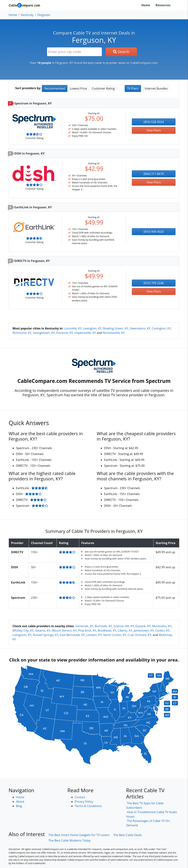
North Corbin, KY (115, 635)
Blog (19, 806)
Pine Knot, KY (87, 630)
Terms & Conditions (88, 806)
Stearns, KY (43, 630)
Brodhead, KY (107, 630)
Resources (163, 5)
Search (121, 52)
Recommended (55, 88)
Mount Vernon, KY (64, 630)
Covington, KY (161, 328)
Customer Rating (103, 88)
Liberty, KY (125, 630)
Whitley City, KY (23, 630)
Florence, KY (65, 333)
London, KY (94, 635)
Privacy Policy (84, 802)
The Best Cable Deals (127, 835)
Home (146, 5)
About (20, 802)
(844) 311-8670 (154, 174)
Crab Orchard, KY (139, 635)
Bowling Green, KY (115, 328)
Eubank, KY (143, 626)
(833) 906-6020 (154, 232)
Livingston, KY (22, 635)
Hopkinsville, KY (85, 333)
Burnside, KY (103, 626)
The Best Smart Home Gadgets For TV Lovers (79, 835)
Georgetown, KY (44, 333)
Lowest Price (78, 88)
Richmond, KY (22, 333)
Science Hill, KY (124, 626)
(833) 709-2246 (154, 283)
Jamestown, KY (144, 630)
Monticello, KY (162, 626)
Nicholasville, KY (114, 333)
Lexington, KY (92, 328)
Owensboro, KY (140, 328)
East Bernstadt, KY (72, 635)
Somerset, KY (84, 626)
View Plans (154, 130)
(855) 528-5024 (154, 122)
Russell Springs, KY (46, 635)
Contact (80, 797)
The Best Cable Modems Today (69, 840)
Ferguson (44, 15)
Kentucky (27, 15)
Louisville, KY (73, 328)
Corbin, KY (162, 630)
